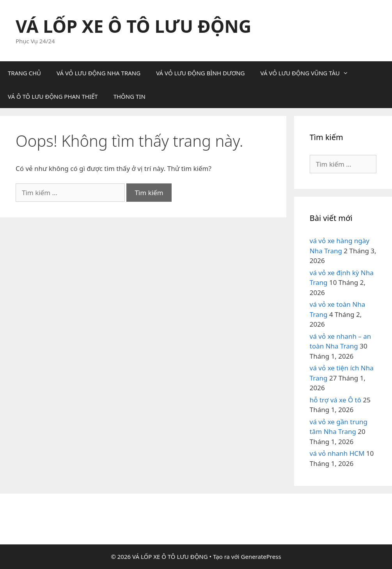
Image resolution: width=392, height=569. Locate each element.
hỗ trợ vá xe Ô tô (335, 400)
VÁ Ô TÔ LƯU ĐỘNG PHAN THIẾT (53, 96)
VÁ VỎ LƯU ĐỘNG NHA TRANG (98, 73)
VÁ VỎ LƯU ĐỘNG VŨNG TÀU (308, 73)
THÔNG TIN (129, 96)
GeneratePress (261, 557)
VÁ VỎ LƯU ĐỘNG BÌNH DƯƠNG (200, 73)
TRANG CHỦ (24, 73)
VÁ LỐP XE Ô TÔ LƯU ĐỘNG (133, 26)
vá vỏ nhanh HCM (337, 453)
